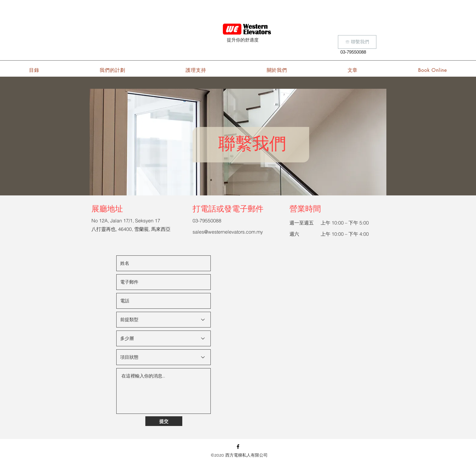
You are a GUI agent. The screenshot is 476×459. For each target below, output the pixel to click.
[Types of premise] (164, 320)
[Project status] (164, 357)
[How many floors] (164, 338)
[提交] (164, 421)
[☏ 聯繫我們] (357, 42)
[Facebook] (238, 447)
